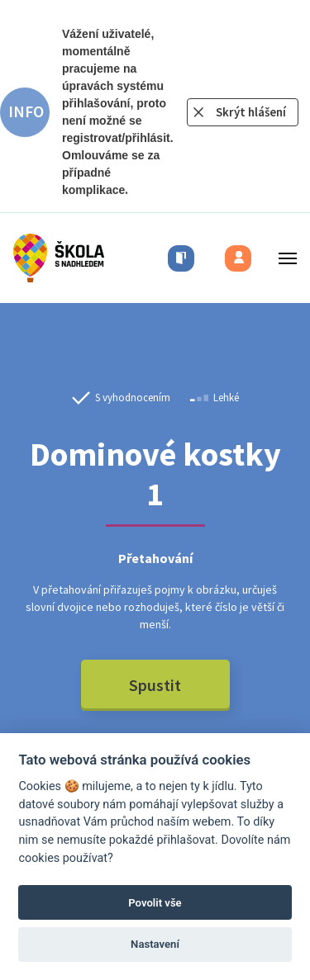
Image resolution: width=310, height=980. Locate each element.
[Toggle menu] (283, 258)
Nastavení (155, 944)
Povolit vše (155, 903)
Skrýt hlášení (251, 112)
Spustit (155, 685)
